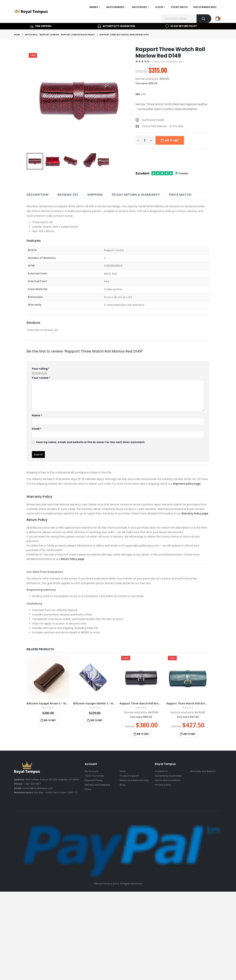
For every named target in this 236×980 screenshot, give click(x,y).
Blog (122, 785)
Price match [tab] (180, 195)
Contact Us (161, 771)
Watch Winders (115, 7)
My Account (91, 771)
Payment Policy (94, 780)
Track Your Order (95, 776)
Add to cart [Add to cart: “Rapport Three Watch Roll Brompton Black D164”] (143, 734)
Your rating (41, 369)
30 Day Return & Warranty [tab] (136, 195)
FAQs (123, 771)
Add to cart (172, 140)
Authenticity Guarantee (168, 776)
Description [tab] (37, 195)
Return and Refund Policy (134, 780)
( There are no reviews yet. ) (168, 62)
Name (37, 415)
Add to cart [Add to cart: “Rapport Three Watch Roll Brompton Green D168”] (189, 734)
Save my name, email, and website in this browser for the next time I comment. (91, 442)
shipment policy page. (187, 484)
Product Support (129, 776)
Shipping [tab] (95, 195)
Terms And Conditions (168, 780)
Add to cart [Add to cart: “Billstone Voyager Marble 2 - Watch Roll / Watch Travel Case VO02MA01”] (96, 720)
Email (37, 429)
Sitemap (195, 776)
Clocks (159, 7)
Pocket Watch (179, 7)
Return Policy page (72, 559)
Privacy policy (163, 785)
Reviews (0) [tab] (68, 195)
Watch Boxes (139, 7)
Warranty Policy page (195, 513)
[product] (48, 677)
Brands (94, 7)
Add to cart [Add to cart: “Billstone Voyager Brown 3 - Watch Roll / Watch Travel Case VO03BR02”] (50, 720)
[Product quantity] (145, 140)
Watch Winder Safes (205, 7)
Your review (41, 378)
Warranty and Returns (203, 771)
